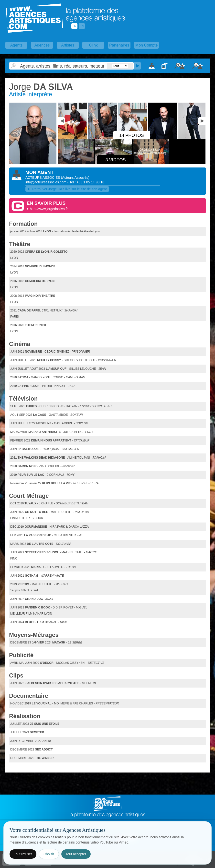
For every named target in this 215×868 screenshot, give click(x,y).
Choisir (49, 854)
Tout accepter (76, 854)
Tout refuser (23, 854)
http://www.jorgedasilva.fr (49, 209)
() (75, 178)
